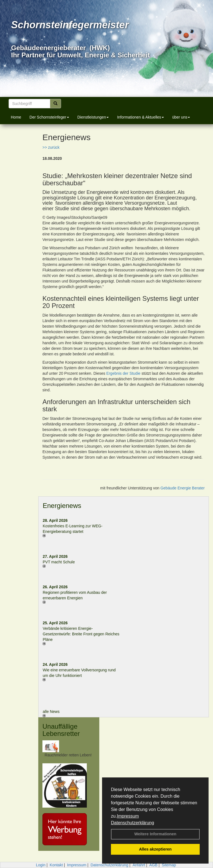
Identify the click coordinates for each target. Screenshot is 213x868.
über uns (181, 117)
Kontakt (56, 865)
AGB (153, 865)
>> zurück (51, 147)
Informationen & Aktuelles (140, 117)
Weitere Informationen (155, 834)
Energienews (62, 506)
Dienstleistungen (93, 117)
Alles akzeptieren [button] (155, 849)
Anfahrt (139, 865)
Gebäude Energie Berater (182, 488)
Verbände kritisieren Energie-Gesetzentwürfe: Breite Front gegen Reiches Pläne (81, 634)
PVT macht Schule (59, 562)
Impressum (128, 816)
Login (40, 865)
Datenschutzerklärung (133, 823)
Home (16, 117)
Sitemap (169, 865)
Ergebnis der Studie (123, 373)
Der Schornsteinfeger (49, 117)
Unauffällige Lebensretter (61, 730)
